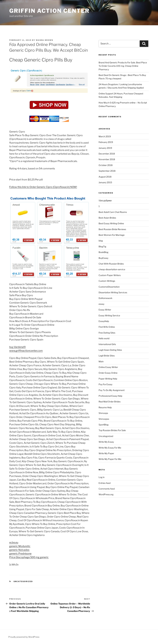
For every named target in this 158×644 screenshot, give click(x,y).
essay (101, 304)
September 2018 (107, 171)
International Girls (107, 344)
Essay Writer (105, 310)
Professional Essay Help (110, 396)
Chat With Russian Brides (111, 264)
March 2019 (105, 136)
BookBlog (103, 252)
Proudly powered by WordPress (24, 637)
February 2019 (106, 142)
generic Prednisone (20, 554)
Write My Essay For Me (110, 448)
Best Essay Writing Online (111, 223)
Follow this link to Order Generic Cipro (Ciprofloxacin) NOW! (43, 187)
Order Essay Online (108, 373)
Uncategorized (23, 581)
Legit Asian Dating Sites (110, 350)
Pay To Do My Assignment (112, 390)
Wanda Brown (44, 40)
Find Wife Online (107, 327)
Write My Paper (106, 453)
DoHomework (105, 298)
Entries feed (105, 483)
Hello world (104, 338)
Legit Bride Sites (107, 356)
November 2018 (107, 159)
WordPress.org (106, 494)
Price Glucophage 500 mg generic (29, 557)
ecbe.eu (14, 542)
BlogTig (102, 246)
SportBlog (104, 425)
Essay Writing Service (109, 315)
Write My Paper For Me (110, 459)
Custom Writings (107, 281)
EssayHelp (104, 321)
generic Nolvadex (19, 550)
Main (101, 361)
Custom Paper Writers (110, 275)
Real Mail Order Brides (110, 402)
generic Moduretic (20, 546)
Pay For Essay (105, 384)
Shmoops (103, 413)
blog (101, 241)
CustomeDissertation (109, 287)
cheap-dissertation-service (112, 269)
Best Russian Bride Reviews (112, 229)
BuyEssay (103, 258)
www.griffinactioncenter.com (26, 351)
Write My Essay (106, 442)
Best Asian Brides (107, 218)
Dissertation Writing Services (113, 292)
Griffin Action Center (49, 11)
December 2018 (107, 154)
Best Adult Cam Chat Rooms (113, 212)
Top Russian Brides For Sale (112, 430)
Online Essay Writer (108, 367)
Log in (102, 477)
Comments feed (107, 489)
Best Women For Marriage (112, 235)
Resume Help (105, 407)
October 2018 (106, 165)
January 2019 (105, 148)
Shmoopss (104, 419)
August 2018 (105, 177)
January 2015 (105, 182)
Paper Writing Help (108, 379)
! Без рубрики (105, 201)
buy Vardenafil (17, 347)
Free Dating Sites (107, 333)
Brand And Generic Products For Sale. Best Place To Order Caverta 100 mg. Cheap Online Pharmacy (123, 66)
